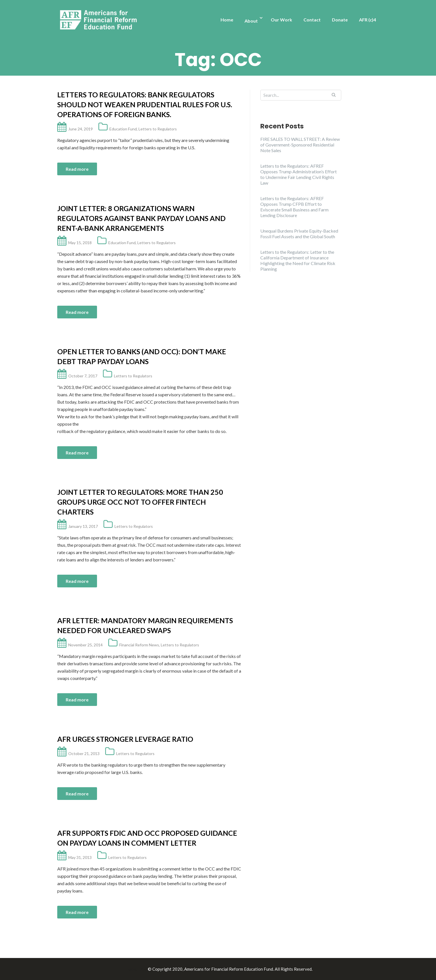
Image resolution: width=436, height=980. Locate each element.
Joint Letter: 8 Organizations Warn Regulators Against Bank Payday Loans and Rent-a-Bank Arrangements (141, 218)
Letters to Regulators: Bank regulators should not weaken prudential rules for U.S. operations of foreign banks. (145, 104)
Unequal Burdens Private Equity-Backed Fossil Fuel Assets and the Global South (299, 234)
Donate (340, 20)
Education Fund (123, 129)
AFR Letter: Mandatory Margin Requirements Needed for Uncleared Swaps (145, 625)
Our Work (281, 20)
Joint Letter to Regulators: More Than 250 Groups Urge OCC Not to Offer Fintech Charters (140, 502)
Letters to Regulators (158, 129)
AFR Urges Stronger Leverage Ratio (125, 739)
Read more (77, 169)
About (251, 21)
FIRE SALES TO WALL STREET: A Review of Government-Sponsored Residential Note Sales (300, 145)
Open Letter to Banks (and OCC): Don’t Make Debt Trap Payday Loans (142, 356)
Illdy (142, 969)
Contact (312, 20)
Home (227, 20)
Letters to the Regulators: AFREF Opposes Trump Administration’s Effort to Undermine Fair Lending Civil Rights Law (299, 174)
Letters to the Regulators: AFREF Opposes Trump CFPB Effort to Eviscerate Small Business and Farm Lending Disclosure (294, 207)
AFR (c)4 (367, 20)
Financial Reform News (139, 645)
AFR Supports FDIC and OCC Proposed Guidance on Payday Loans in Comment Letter (147, 838)
